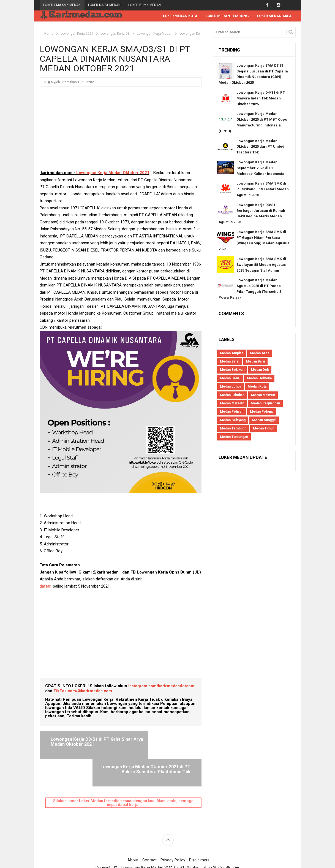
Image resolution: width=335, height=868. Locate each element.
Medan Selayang (233, 420)
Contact (149, 833)
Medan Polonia (262, 412)
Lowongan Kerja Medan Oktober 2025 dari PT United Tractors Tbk (260, 147)
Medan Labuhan (232, 395)
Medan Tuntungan (234, 437)
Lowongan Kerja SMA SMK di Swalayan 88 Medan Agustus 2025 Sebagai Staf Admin (261, 265)
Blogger (233, 840)
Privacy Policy (173, 833)
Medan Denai (230, 378)
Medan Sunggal (264, 420)
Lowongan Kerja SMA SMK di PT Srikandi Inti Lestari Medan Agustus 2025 (263, 189)
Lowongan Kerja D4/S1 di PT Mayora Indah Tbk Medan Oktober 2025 (261, 98)
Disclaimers (200, 833)
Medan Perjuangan (265, 404)
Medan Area (260, 353)
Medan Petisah (232, 412)
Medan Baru (255, 362)
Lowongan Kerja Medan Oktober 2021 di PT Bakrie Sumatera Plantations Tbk (163, 744)
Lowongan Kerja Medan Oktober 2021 (113, 173)
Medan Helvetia (259, 378)
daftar (45, 586)
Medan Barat (230, 362)
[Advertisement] (121, 131)
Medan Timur (263, 429)
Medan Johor (231, 387)
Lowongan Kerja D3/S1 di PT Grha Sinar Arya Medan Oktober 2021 (84, 744)
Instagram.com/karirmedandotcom (162, 686)
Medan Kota (257, 387)
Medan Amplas (232, 353)
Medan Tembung (233, 429)
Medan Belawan (232, 370)
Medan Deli (260, 370)
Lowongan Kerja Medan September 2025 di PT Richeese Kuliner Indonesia (260, 168)
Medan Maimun (263, 395)
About (132, 833)
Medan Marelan (232, 404)
